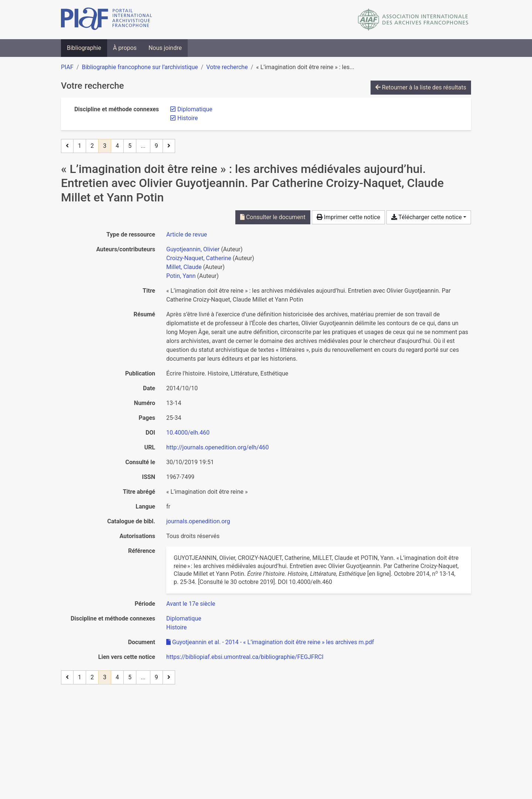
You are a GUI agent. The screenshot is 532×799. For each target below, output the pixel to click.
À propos (125, 48)
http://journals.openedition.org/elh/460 (218, 447)
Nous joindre (165, 48)
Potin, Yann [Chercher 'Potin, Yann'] (181, 276)
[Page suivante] (169, 146)
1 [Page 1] (80, 146)
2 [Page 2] (92, 146)
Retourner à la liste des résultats (421, 87)
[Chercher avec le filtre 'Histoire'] (176, 627)
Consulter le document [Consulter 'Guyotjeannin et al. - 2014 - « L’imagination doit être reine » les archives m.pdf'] (273, 217)
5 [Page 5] (130, 146)
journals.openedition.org (198, 521)
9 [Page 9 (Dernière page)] (156, 146)
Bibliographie (84, 48)
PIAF (67, 67)
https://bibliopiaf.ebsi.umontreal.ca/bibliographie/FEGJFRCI (245, 657)
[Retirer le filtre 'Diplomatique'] (195, 109)
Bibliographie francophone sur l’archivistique (140, 67)
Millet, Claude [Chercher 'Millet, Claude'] (184, 267)
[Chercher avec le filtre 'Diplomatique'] (184, 618)
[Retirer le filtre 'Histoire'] (187, 118)
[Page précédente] (67, 146)
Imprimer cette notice (348, 217)
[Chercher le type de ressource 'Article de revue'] (187, 234)
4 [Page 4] (117, 146)
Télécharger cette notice (427, 217)
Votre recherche (227, 67)
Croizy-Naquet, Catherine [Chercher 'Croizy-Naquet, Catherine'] (199, 258)
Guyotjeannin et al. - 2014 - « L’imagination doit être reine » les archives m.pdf (270, 642)
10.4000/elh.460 (188, 433)
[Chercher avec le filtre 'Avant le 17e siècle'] (191, 604)
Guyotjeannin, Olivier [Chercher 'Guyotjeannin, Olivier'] (193, 249)
